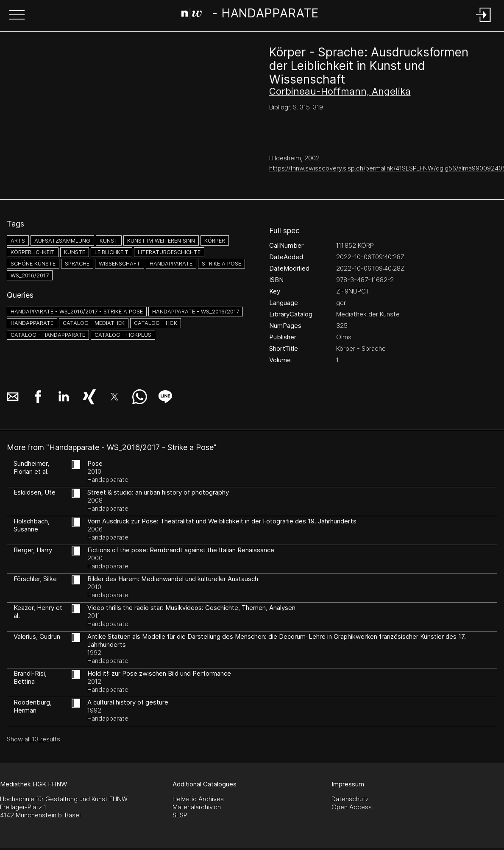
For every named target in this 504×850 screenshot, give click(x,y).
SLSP (180, 815)
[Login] (484, 23)
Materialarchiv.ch (197, 807)
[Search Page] (250, 15)
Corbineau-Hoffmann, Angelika (340, 91)
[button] (17, 16)
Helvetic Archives (198, 799)
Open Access (352, 807)
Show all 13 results (33, 739)
